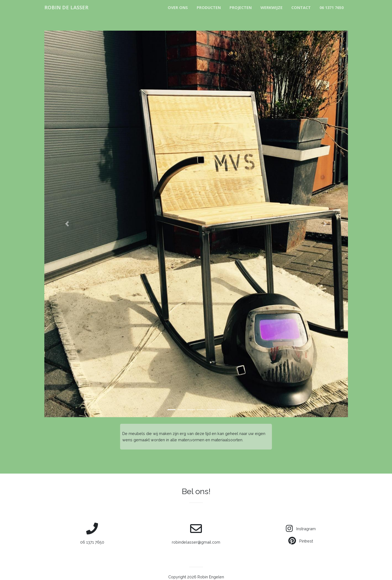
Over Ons (178, 8)
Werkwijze (272, 8)
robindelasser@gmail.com (196, 533)
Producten (209, 8)
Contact (301, 8)
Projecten (241, 8)
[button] (67, 224)
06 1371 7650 (332, 8)
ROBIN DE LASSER (66, 7)
